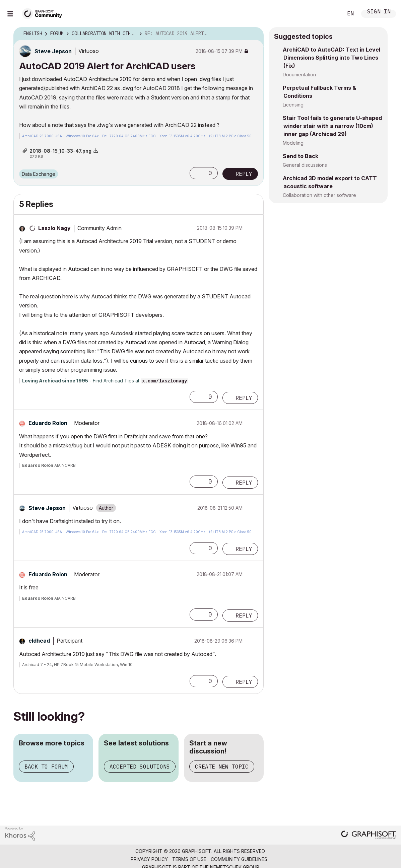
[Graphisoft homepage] (369, 835)
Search (330, 14)
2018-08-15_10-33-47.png (60, 151)
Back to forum (46, 767)
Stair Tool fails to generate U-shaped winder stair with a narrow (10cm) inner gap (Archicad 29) (332, 126)
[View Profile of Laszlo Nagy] (54, 228)
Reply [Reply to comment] (244, 398)
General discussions (305, 165)
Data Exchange (39, 174)
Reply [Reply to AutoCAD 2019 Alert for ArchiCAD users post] (244, 174)
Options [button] (254, 34)
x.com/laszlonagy (164, 381)
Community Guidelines (239, 859)
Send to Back (300, 156)
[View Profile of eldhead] (39, 641)
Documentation (299, 75)
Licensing (293, 105)
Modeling (293, 143)
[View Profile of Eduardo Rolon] (48, 423)
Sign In (379, 12)
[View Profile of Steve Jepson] (53, 51)
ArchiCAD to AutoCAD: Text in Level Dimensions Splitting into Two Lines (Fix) (331, 58)
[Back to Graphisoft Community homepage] (44, 13)
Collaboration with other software (319, 195)
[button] (196, 173)
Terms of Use (189, 859)
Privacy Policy (149, 859)
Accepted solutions (140, 767)
